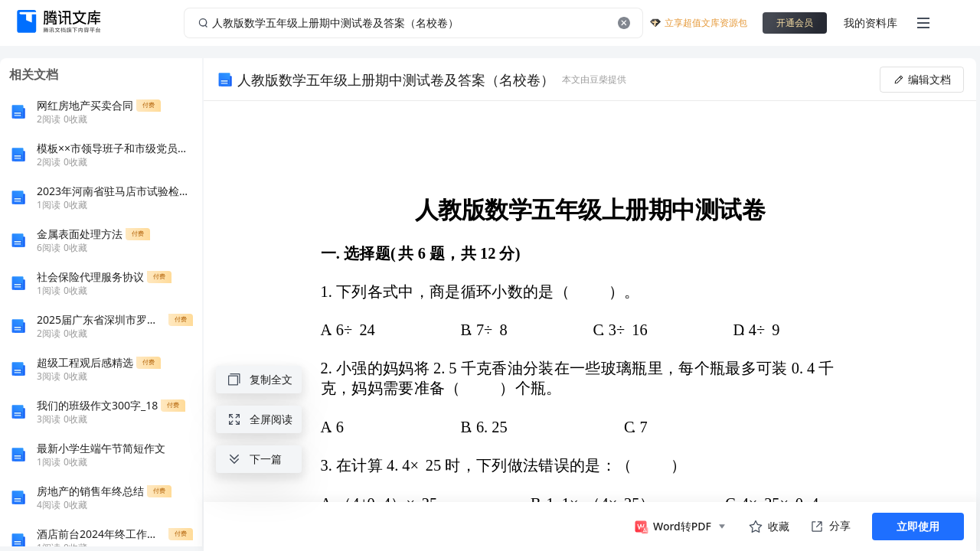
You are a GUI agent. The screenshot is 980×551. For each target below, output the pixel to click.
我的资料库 (871, 23)
